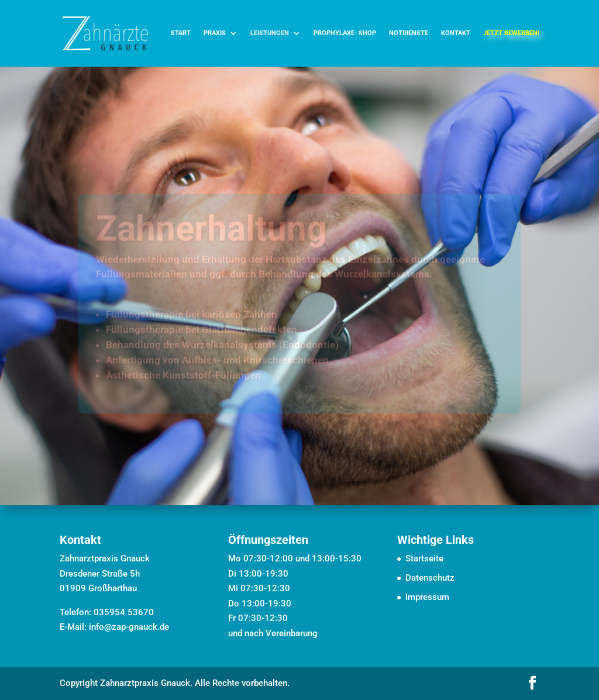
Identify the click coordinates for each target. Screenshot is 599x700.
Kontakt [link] (456, 33)
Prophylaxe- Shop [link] (345, 33)
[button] (532, 684)
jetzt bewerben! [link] (511, 33)
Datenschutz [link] (430, 578)
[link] (105, 33)
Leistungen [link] (270, 33)
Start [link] (181, 33)
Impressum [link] (427, 597)
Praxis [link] (215, 33)
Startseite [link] (424, 558)
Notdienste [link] (409, 33)
